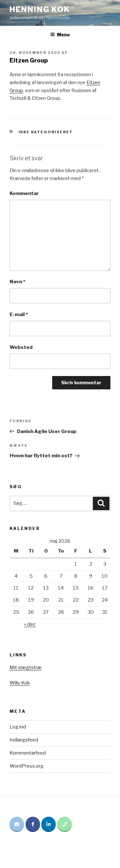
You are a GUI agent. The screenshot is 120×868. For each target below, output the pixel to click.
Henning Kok (40, 9)
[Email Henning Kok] (17, 824)
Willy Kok (20, 683)
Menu (60, 35)
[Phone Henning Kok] (64, 824)
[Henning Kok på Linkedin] (48, 824)
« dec (30, 624)
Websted (21, 347)
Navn (17, 282)
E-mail (19, 315)
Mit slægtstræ (26, 668)
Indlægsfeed (24, 740)
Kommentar (24, 193)
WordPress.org (27, 766)
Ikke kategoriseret (46, 132)
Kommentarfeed (28, 753)
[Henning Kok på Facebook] (33, 824)
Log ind (18, 727)
